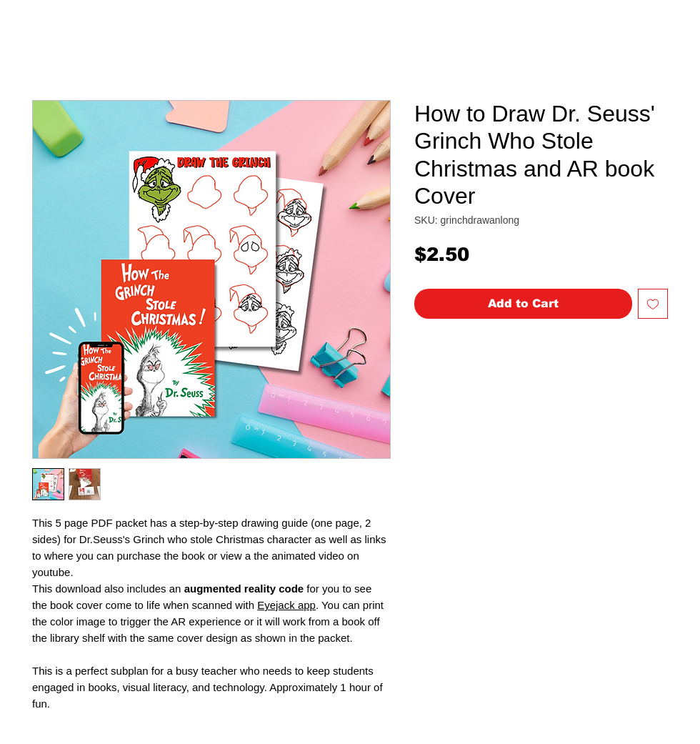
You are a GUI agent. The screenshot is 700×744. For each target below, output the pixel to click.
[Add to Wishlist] (653, 304)
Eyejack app (286, 605)
